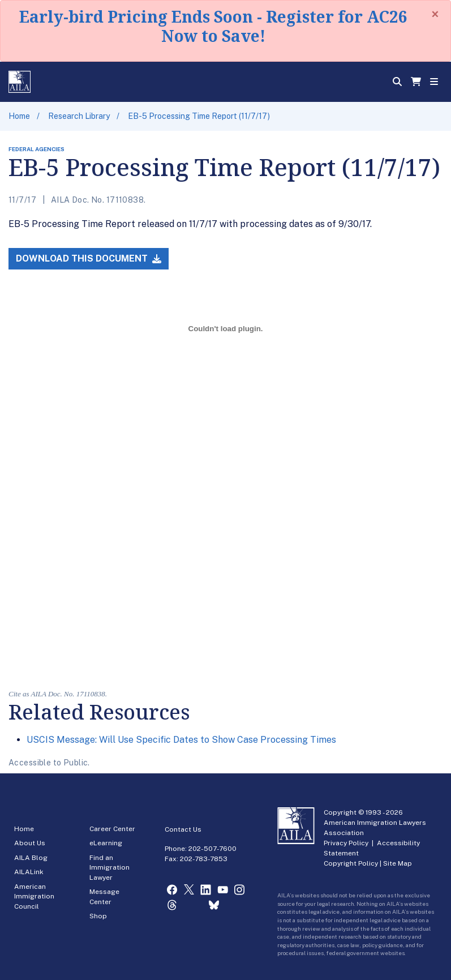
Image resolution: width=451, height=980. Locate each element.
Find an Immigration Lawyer (109, 868)
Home (19, 116)
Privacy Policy (346, 843)
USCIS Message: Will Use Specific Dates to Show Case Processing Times (181, 740)
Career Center (112, 829)
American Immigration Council (34, 896)
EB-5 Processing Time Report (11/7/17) (199, 116)
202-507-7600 (212, 849)
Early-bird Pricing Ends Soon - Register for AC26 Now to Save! (213, 26)
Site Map (398, 863)
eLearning (106, 843)
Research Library (79, 116)
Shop (98, 916)
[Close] (435, 14)
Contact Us (183, 829)
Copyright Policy (351, 863)
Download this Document (89, 258)
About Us (30, 843)
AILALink (29, 872)
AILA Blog (31, 858)
